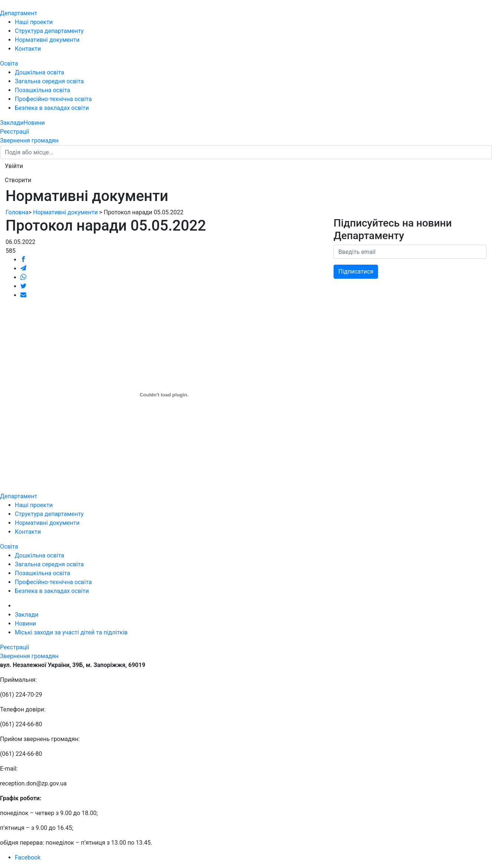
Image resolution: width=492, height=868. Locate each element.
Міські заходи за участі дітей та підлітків (71, 632)
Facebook (28, 857)
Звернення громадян (29, 140)
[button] (14, 166)
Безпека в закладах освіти (52, 108)
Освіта (9, 63)
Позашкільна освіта (43, 90)
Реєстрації (14, 132)
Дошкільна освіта (39, 72)
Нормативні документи (47, 40)
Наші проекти (34, 22)
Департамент (19, 13)
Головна (17, 212)
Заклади (12, 123)
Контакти (28, 49)
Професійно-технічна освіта (53, 99)
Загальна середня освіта (49, 81)
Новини (34, 123)
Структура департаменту (49, 31)
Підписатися (356, 272)
